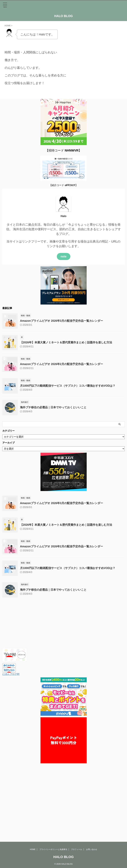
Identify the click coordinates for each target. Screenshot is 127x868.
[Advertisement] (62, 625)
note (64, 256)
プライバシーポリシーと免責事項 (53, 783)
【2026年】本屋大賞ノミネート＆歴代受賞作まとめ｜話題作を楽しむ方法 (66, 342)
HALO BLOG (64, 16)
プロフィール (77, 783)
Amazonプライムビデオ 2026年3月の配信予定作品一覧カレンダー (61, 321)
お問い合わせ (92, 783)
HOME (33, 783)
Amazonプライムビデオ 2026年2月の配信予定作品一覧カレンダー (61, 364)
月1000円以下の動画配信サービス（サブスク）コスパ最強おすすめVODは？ (68, 386)
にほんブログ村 (11, 674)
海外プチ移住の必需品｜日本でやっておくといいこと (53, 407)
